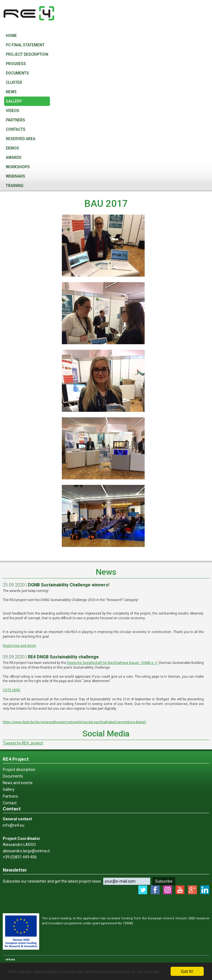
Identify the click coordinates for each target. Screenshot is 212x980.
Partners (15, 120)
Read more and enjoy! (19, 646)
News (11, 92)
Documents (17, 73)
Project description (27, 54)
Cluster (14, 82)
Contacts (16, 129)
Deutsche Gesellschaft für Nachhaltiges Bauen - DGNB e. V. (112, 663)
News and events (18, 783)
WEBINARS (15, 176)
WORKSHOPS (18, 167)
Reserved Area (21, 139)
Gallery (14, 101)
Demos (12, 148)
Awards (14, 157)
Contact (10, 803)
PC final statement (25, 45)
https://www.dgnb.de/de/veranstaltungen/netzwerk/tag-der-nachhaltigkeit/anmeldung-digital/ (75, 722)
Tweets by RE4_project (23, 743)
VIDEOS (13, 111)
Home (11, 36)
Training (15, 186)
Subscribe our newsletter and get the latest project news (52, 881)
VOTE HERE (12, 690)
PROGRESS (16, 64)
